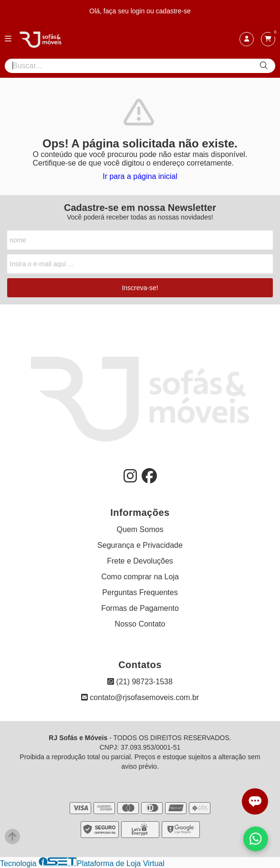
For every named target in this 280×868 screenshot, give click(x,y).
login (139, 11)
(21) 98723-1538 (140, 682)
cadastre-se (173, 11)
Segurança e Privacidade (140, 545)
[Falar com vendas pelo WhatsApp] (256, 839)
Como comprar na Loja (140, 577)
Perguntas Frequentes (140, 592)
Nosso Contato (140, 624)
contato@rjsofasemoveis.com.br (140, 697)
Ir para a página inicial (140, 176)
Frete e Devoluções (140, 561)
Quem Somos (140, 529)
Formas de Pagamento (140, 608)
